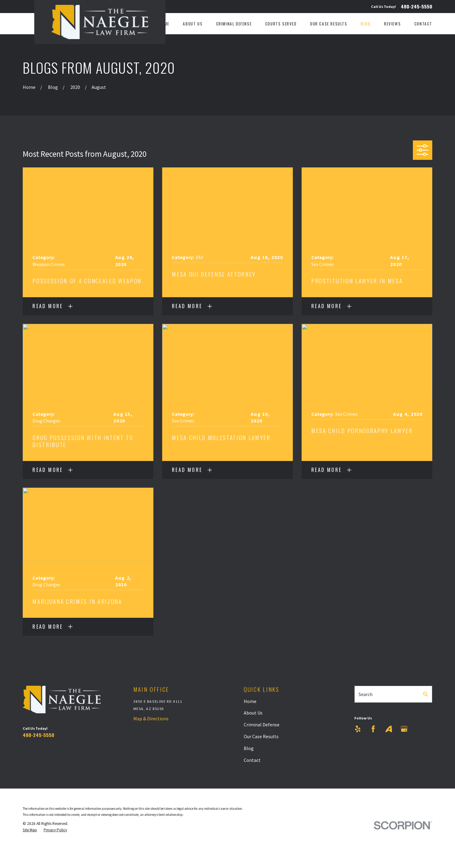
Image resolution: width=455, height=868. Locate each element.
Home (250, 701)
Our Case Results (261, 736)
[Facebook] (373, 729)
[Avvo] (389, 729)
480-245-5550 (417, 7)
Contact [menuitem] (423, 24)
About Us (253, 713)
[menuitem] (30, 830)
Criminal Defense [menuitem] (234, 24)
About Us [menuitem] (193, 24)
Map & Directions (151, 718)
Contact (252, 760)
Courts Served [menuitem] (281, 24)
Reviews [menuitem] (392, 24)
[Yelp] (358, 729)
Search (366, 694)
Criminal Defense (262, 725)
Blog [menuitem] (366, 24)
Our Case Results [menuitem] (329, 24)
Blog (249, 748)
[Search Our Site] (426, 694)
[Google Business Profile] (404, 729)
